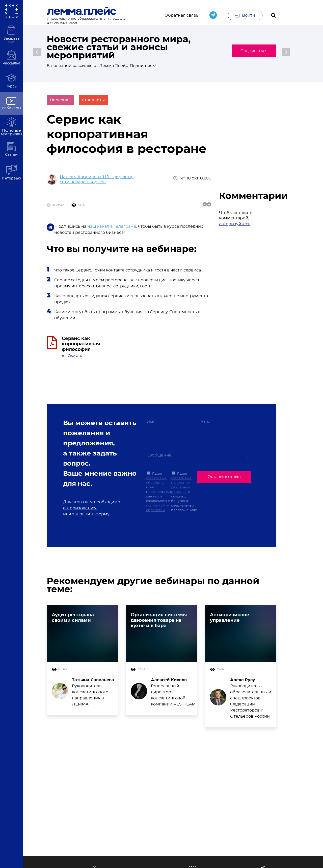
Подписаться (252, 51)
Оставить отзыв (224, 479)
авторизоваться (80, 510)
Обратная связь (181, 16)
